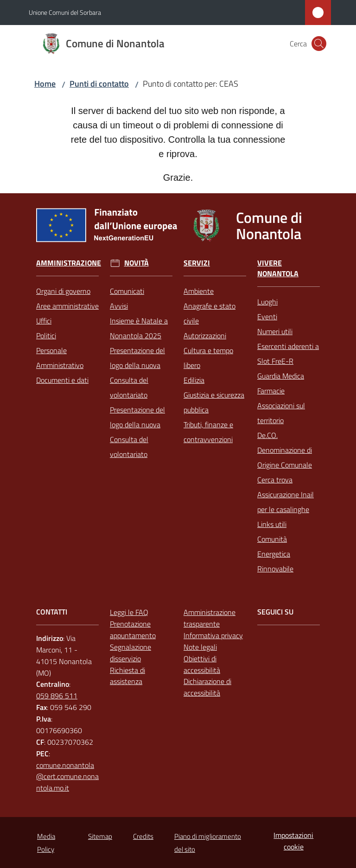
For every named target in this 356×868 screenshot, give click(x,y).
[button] (319, 44)
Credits (143, 836)
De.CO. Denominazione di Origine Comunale (285, 450)
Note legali (200, 647)
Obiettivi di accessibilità (202, 664)
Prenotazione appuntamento (133, 630)
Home (45, 84)
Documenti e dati (62, 380)
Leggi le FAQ (129, 612)
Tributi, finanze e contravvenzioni (208, 432)
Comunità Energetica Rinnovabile (275, 554)
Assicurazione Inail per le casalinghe (286, 502)
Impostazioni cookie (293, 841)
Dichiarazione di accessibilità (207, 687)
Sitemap (100, 836)
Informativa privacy (213, 635)
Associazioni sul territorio (281, 413)
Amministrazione (69, 263)
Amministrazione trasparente (210, 618)
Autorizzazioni (205, 336)
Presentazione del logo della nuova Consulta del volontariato (137, 373)
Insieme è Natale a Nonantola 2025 (139, 328)
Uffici (44, 321)
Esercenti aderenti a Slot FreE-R (288, 354)
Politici (46, 336)
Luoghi (267, 302)
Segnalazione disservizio (130, 653)
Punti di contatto (99, 84)
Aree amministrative (67, 306)
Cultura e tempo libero (208, 358)
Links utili (272, 524)
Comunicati (127, 291)
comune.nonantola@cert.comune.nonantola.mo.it (67, 777)
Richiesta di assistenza (127, 676)
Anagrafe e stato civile (210, 313)
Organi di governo (63, 291)
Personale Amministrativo (60, 358)
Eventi (267, 317)
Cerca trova (275, 480)
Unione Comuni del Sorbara (65, 12)
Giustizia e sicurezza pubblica (214, 402)
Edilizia (194, 380)
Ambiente (199, 291)
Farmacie (271, 391)
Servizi (197, 263)
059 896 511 (57, 696)
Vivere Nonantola (278, 268)
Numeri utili (275, 331)
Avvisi (119, 306)
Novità (137, 263)
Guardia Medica (281, 376)
